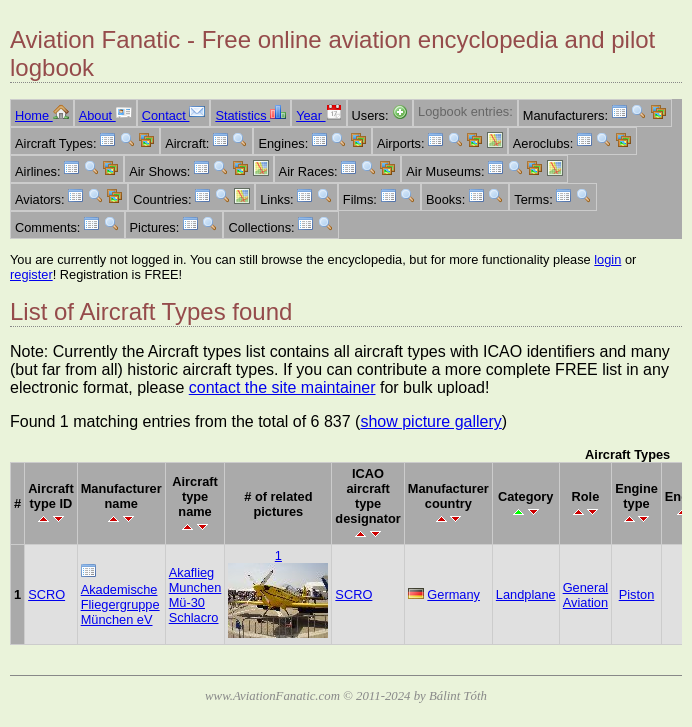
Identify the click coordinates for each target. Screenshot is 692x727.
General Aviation (586, 595)
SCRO (46, 594)
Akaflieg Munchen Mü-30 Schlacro (195, 595)
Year (318, 115)
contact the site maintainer (282, 387)
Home (42, 115)
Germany (453, 594)
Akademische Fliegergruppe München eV (120, 604)
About (105, 115)
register (31, 274)
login (607, 259)
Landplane (526, 594)
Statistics (250, 115)
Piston (637, 594)
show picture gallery (430, 421)
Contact (174, 115)
